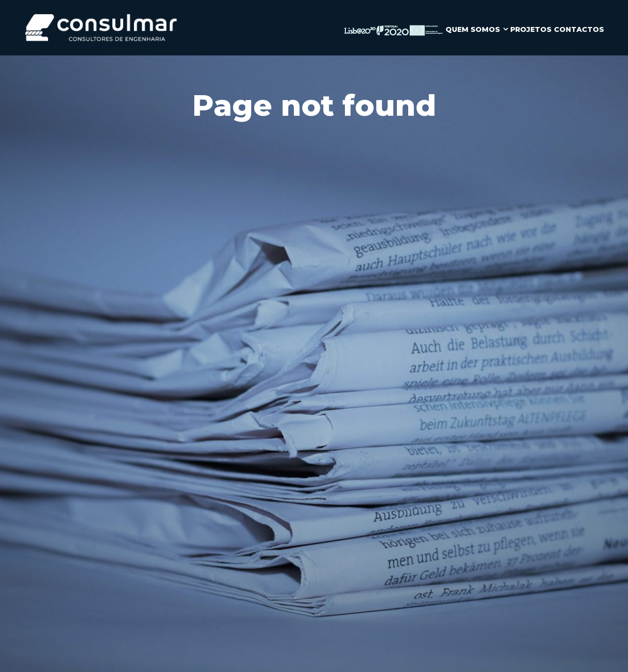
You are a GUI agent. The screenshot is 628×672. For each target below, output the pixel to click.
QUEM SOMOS (473, 29)
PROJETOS (531, 29)
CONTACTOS (579, 29)
